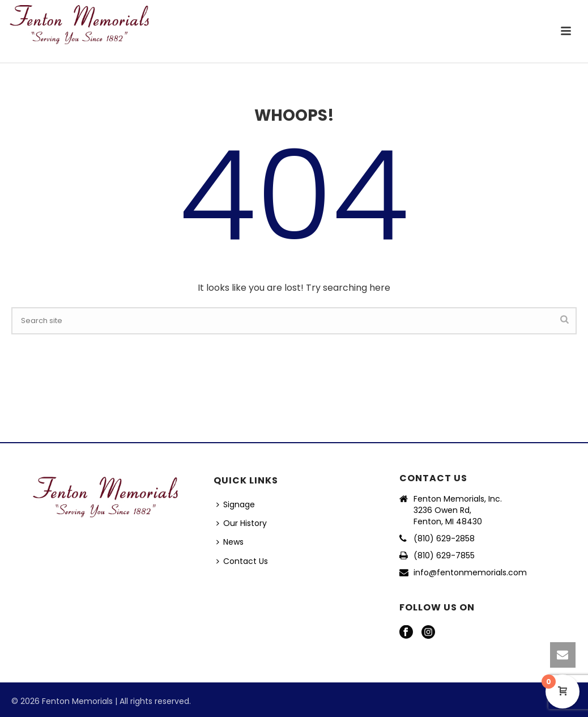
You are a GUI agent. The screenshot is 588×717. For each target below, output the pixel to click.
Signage (236, 504)
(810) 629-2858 (444, 538)
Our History (242, 523)
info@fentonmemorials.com (470, 572)
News (230, 542)
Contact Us (242, 561)
